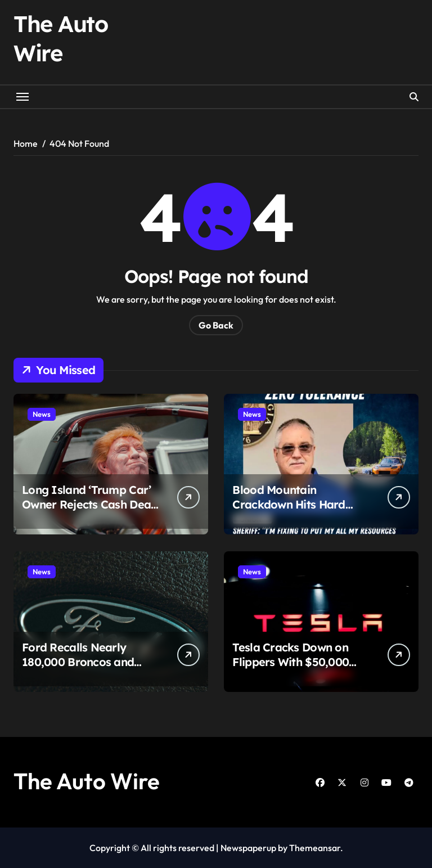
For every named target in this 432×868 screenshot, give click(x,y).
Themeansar (315, 848)
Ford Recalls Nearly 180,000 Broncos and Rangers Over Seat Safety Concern (91, 669)
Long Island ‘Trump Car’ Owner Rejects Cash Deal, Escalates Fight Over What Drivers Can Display (90, 512)
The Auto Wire (87, 781)
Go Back (216, 325)
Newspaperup (248, 848)
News (42, 414)
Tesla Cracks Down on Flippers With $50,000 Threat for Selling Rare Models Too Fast (292, 669)
